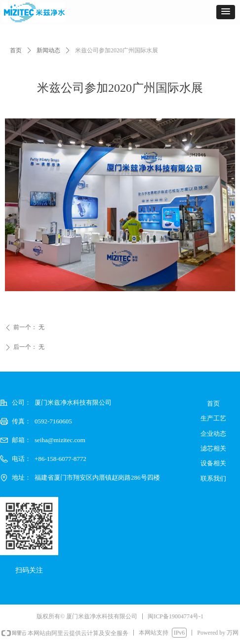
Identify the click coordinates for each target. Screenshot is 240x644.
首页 (16, 50)
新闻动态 (48, 50)
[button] (226, 12)
